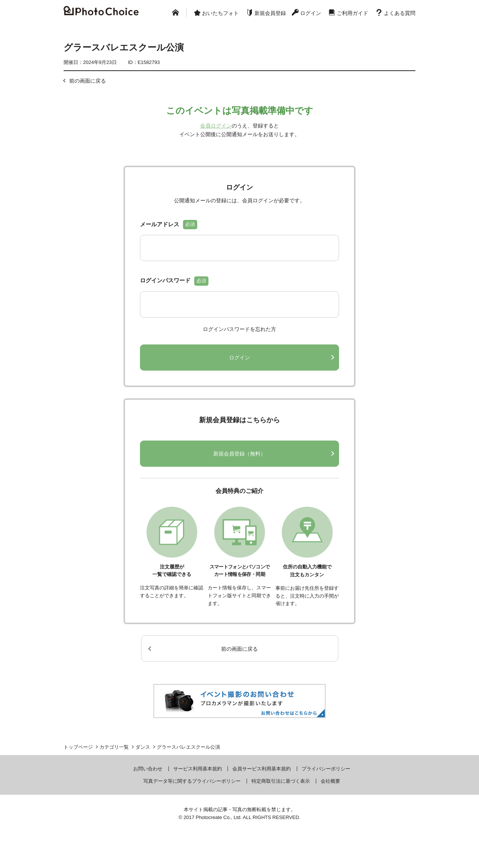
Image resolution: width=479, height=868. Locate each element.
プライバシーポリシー (326, 793)
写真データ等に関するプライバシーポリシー (192, 805)
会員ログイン (216, 126)
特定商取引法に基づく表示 (281, 805)
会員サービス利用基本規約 (262, 793)
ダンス (143, 771)
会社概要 (330, 805)
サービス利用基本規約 (198, 793)
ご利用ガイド (353, 13)
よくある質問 (400, 13)
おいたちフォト (220, 13)
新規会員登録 (270, 13)
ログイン (311, 13)
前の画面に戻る (88, 81)
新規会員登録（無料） (239, 478)
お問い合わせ (148, 793)
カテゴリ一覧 (114, 771)
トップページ (78, 771)
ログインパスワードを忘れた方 (239, 353)
